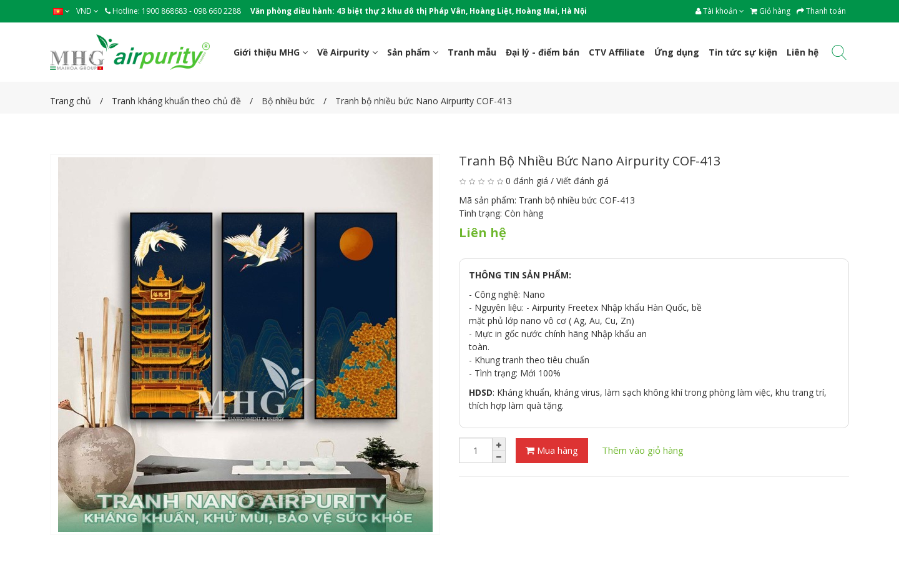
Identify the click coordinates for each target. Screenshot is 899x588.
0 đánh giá (527, 181)
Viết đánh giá (582, 181)
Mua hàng (552, 450)
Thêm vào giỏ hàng (643, 450)
